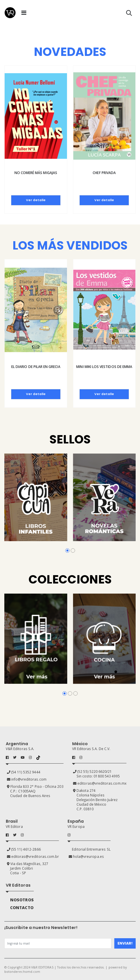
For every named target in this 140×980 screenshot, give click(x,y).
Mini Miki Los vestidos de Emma (104, 367)
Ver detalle (36, 200)
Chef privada (104, 173)
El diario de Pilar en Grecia (36, 367)
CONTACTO (22, 908)
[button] (129, 14)
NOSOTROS (22, 900)
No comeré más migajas (36, 173)
